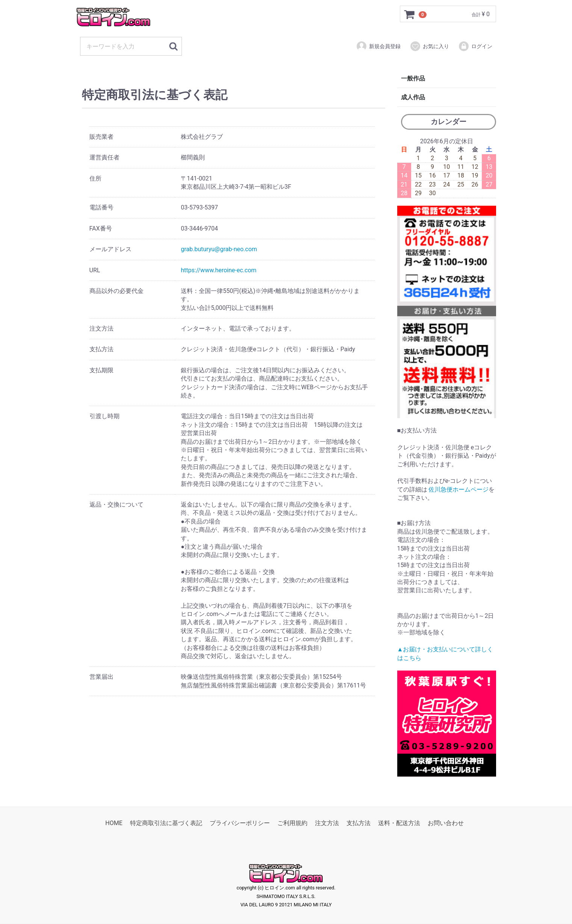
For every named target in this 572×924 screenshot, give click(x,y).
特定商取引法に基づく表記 (166, 823)
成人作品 (413, 97)
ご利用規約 (292, 823)
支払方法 (359, 823)
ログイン (475, 46)
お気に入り (429, 46)
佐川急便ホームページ (459, 489)
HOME (114, 823)
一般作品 (413, 78)
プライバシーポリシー (240, 823)
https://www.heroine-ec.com (219, 270)
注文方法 (327, 823)
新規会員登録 (378, 46)
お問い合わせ (446, 823)
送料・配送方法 (399, 823)
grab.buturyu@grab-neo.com (219, 249)
